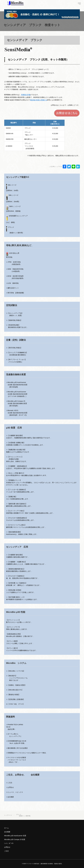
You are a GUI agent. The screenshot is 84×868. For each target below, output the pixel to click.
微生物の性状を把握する (39, 100)
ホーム (6, 828)
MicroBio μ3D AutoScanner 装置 (15, 836)
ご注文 (6, 851)
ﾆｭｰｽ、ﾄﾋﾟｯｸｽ (9, 843)
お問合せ (7, 847)
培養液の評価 (26, 95)
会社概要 (7, 832)
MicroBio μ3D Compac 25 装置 (15, 839)
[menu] (79, 4)
